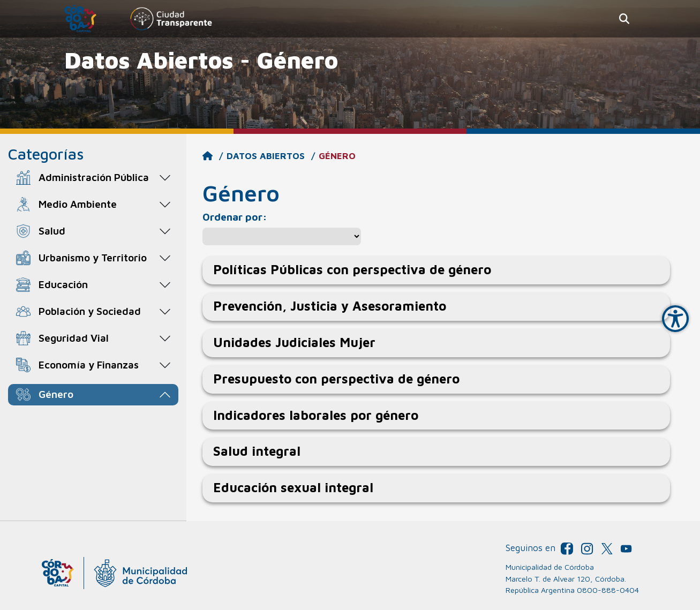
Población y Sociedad (90, 311)
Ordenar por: (235, 217)
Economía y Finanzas (89, 364)
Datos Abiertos (266, 156)
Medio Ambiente (78, 204)
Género (56, 394)
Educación (63, 284)
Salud (52, 231)
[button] (624, 19)
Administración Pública (94, 177)
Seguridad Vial (74, 338)
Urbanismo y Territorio (93, 257)
